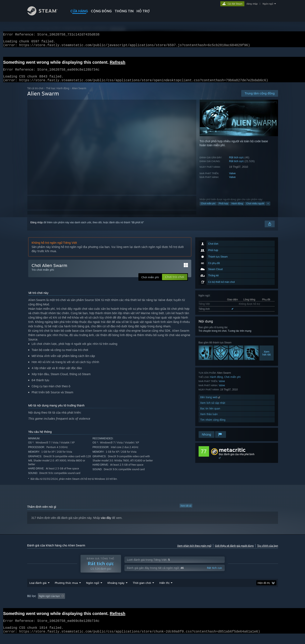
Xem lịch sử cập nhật (213, 408)
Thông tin (124, 11)
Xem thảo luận (209, 419)
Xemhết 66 (267, 358)
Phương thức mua (66, 591)
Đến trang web (211, 402)
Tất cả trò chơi (35, 93)
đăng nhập (252, 4)
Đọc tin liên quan (210, 413)
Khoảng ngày (116, 591)
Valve (232, 178)
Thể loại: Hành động (58, 93)
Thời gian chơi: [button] (126, 604)
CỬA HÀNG (79, 11)
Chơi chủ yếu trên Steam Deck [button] (159, 604)
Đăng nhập (37, 227)
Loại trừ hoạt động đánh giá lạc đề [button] (90, 604)
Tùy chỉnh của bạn (268, 551)
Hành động (237, 208)
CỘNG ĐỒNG (101, 11)
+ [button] (268, 208)
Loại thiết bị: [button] (243, 604)
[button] (41, 604)
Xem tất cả (186, 511)
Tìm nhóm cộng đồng (213, 425)
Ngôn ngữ (268, 4)
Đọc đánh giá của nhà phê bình (237, 459)
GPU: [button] (225, 604)
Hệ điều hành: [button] (192, 604)
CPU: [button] (211, 604)
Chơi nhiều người (255, 208)
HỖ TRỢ (143, 11)
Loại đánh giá (38, 591)
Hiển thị (164, 591)
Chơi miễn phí (208, 208)
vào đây (106, 523)
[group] (153, 604)
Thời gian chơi (142, 591)
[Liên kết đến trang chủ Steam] (46, 14)
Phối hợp (223, 208)
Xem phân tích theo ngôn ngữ (194, 551)
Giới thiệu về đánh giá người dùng (234, 551)
